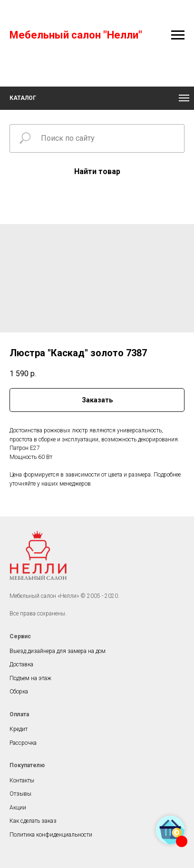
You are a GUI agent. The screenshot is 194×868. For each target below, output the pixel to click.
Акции (18, 808)
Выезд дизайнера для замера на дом (58, 651)
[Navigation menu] (178, 35)
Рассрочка (23, 743)
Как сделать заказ (33, 821)
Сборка (19, 692)
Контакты (22, 780)
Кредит (19, 729)
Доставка (21, 664)
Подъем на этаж (30, 678)
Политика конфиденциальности (51, 835)
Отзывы (20, 794)
